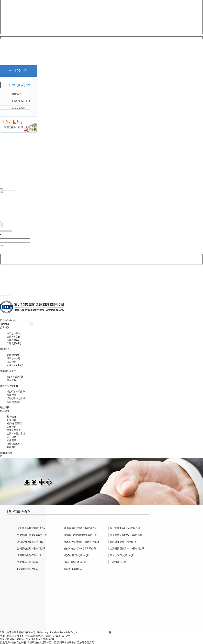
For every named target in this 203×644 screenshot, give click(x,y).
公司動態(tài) (14, 355)
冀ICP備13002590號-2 (94, 632)
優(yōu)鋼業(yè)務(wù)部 (77, 555)
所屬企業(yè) (14, 340)
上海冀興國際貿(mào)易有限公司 (127, 548)
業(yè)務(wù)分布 (16, 391)
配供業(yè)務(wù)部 (27, 569)
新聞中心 (5, 349)
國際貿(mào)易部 (73, 569)
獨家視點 (12, 362)
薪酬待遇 (12, 427)
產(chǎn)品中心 (15, 376)
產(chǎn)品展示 (8, 371)
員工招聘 (12, 437)
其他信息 (12, 447)
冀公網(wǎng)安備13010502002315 (129, 632)
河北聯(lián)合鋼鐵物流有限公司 (80, 535)
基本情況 (12, 416)
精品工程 (12, 380)
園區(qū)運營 (14, 402)
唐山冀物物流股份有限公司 (31, 542)
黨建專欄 (5, 407)
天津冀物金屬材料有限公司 (124, 542)
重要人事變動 (14, 430)
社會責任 (12, 440)
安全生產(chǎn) (15, 365)
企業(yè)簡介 (14, 333)
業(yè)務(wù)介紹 (16, 398)
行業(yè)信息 (14, 358)
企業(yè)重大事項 (16, 433)
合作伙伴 (12, 395)
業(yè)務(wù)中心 (9, 386)
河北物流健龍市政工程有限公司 (80, 528)
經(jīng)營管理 (14, 423)
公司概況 (5, 327)
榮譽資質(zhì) (14, 343)
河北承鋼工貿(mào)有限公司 (32, 535)
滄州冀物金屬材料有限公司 (31, 548)
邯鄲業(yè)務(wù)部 (27, 562)
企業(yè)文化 (14, 336)
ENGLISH (10, 320)
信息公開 (5, 411)
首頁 (2, 320)
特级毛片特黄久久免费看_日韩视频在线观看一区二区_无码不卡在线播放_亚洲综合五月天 (47, 642)
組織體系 (12, 420)
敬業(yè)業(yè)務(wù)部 (122, 555)
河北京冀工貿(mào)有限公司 (125, 528)
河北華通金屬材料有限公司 (31, 528)
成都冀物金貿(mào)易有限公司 (80, 548)
